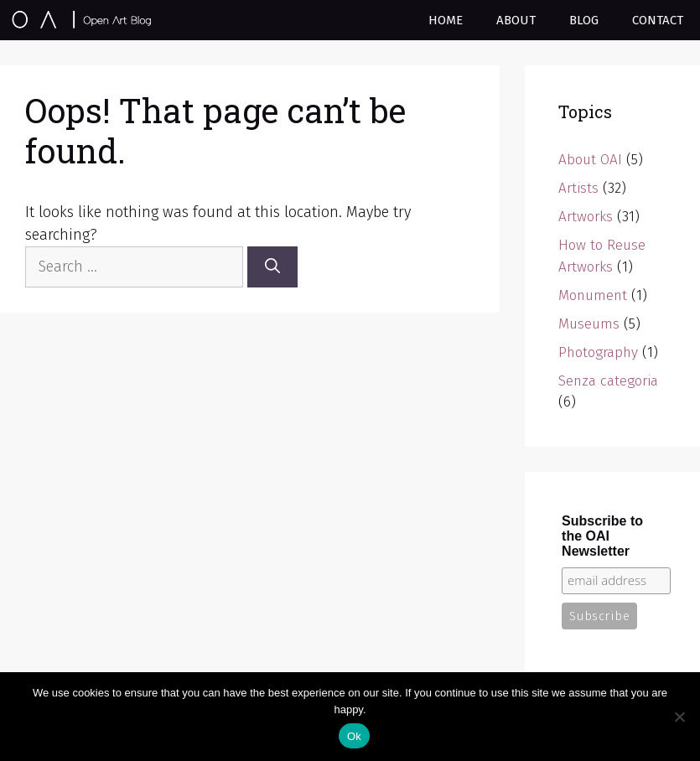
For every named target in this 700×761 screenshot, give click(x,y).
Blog (584, 20)
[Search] (272, 267)
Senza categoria (608, 381)
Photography (598, 352)
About (516, 20)
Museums (589, 324)
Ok (354, 736)
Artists (578, 188)
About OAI (590, 160)
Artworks (586, 217)
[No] (679, 717)
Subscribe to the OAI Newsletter (602, 536)
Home (446, 20)
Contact (658, 20)
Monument (593, 295)
